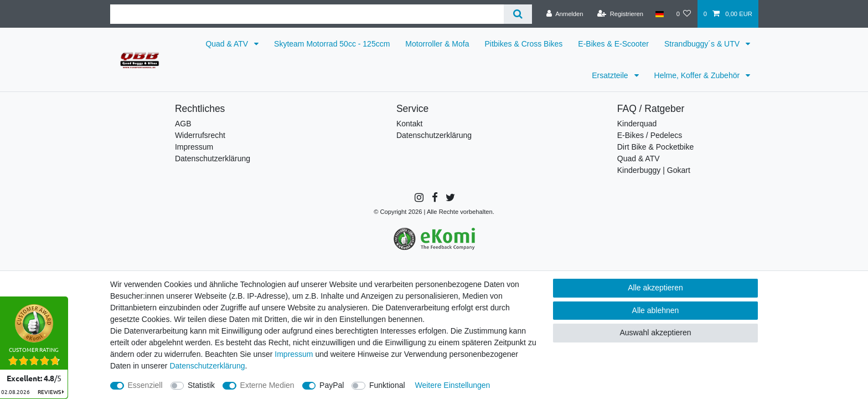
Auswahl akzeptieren (655, 332)
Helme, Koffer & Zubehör (698, 75)
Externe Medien (267, 385)
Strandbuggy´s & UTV (703, 44)
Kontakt (409, 124)
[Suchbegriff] (307, 14)
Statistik (201, 385)
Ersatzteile (611, 75)
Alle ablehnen (656, 310)
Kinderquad (637, 124)
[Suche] (518, 14)
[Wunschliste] (683, 14)
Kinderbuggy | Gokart (654, 170)
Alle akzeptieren (655, 288)
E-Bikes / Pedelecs (650, 135)
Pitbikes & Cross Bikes (524, 44)
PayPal (332, 385)
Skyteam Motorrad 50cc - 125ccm (332, 44)
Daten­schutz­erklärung (207, 366)
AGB (183, 124)
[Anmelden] (565, 14)
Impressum (194, 147)
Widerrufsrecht (200, 135)
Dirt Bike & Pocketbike (656, 147)
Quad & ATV (228, 44)
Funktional (387, 385)
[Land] (660, 14)
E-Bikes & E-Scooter (613, 44)
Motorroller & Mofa (437, 44)
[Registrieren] (620, 14)
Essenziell (145, 385)
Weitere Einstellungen (452, 385)
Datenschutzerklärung (213, 158)
